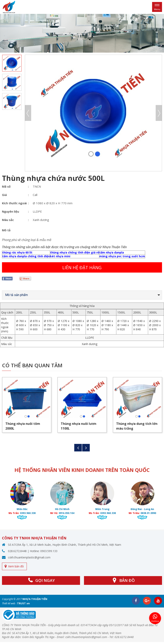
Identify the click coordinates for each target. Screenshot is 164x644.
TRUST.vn (23, 603)
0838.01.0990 (148, 513)
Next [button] (159, 113)
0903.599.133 (49, 551)
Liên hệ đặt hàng (82, 267)
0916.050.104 (67, 513)
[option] (82, 33)
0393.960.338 (28, 513)
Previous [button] (28, 113)
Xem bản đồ (16, 566)
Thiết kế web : (9, 603)
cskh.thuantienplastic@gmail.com (29, 557)
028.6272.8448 (17, 551)
